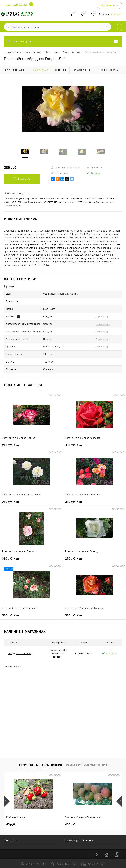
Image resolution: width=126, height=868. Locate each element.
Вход (9, 4)
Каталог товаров (63, 41)
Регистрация (21, 4)
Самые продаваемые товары (87, 765)
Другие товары (103, 317)
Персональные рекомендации (41, 765)
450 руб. (71, 824)
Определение (31, 4)
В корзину (22, 179)
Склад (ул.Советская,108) (20, 653)
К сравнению (59, 173)
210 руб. (11, 445)
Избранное (64, 864)
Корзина (93, 864)
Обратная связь (109, 5)
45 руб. (11, 824)
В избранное (94, 167)
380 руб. (11, 167)
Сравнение (34, 864)
